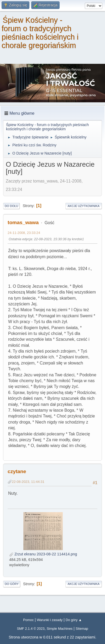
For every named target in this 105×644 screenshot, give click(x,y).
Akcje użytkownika (84, 206)
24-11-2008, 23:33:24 (24, 233)
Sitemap (82, 629)
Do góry (12, 584)
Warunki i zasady (50, 620)
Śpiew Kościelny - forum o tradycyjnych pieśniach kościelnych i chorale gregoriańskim (40, 33)
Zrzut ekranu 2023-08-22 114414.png (43, 554)
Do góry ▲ (74, 620)
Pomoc (28, 620)
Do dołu (11, 206)
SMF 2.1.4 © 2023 (31, 629)
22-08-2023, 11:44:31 (28, 482)
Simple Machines (60, 629)
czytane (17, 471)
